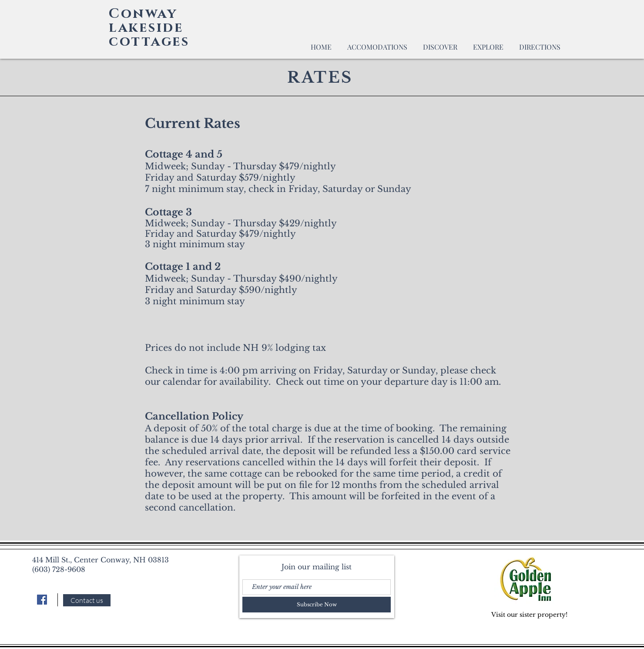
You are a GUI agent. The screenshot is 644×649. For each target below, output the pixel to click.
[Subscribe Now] (317, 605)
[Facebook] (42, 600)
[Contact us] (87, 600)
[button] (377, 43)
